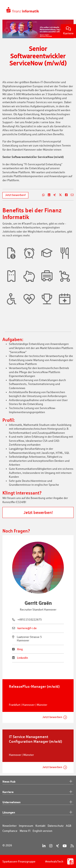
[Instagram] (51, 846)
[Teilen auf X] (59, 195)
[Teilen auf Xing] (53, 195)
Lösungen (38, 812)
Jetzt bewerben (52, 717)
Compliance (10, 831)
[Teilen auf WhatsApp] (42, 195)
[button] (11, 253)
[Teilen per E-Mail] (71, 195)
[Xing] (57, 846)
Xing (20, 649)
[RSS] (72, 846)
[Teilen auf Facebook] (65, 195)
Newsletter (10, 826)
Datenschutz (56, 826)
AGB (69, 826)
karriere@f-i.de (27, 628)
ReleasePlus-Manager (34, 686)
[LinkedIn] (44, 846)
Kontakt (40, 826)
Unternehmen (38, 802)
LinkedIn (22, 658)
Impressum (26, 826)
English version (42, 831)
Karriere (68, 31)
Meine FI (25, 831)
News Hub (38, 782)
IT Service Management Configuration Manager (35, 739)
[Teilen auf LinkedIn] (47, 195)
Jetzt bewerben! (15, 195)
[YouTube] (65, 846)
